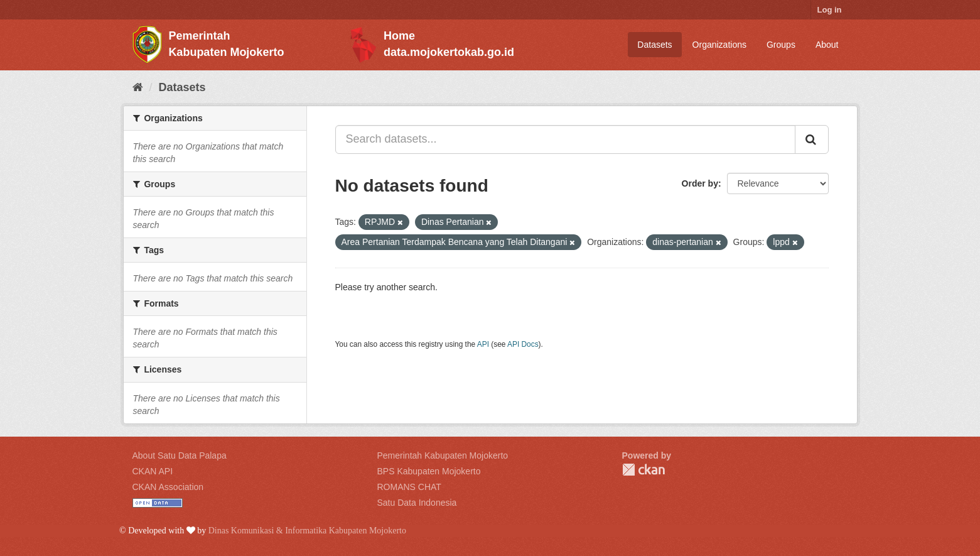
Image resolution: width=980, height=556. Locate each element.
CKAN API (153, 471)
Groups (781, 45)
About (827, 45)
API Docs (523, 344)
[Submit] (812, 139)
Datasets (654, 45)
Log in (830, 10)
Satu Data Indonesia (417, 503)
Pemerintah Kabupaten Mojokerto (443, 455)
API (483, 344)
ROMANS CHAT (409, 487)
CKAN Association (168, 487)
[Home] (138, 87)
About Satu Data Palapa (180, 455)
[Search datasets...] (565, 139)
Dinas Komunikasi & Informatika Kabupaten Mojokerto (307, 531)
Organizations (719, 45)
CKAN (643, 470)
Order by (700, 183)
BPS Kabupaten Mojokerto (429, 471)
